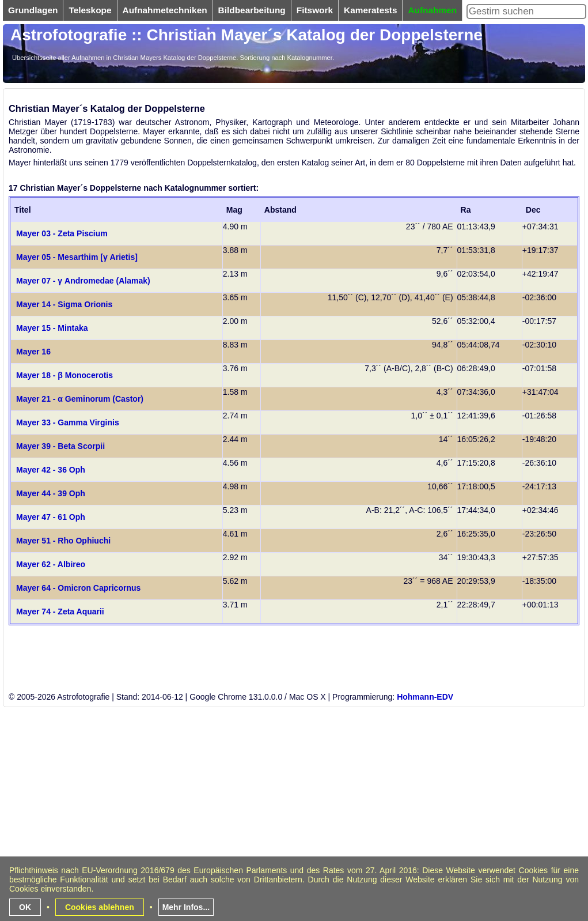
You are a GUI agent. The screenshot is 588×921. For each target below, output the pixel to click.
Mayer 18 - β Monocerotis (65, 375)
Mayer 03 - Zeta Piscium (62, 233)
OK (25, 907)
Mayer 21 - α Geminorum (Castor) (80, 399)
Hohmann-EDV (425, 697)
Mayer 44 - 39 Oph (51, 493)
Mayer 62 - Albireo (51, 564)
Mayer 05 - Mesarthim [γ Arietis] (77, 257)
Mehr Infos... (186, 907)
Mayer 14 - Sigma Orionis (64, 304)
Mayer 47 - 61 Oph (51, 517)
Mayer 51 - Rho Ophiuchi (63, 541)
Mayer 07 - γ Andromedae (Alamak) (83, 281)
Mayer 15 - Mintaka (52, 328)
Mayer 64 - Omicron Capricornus (78, 588)
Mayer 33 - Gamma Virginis (68, 422)
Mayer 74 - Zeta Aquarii (60, 612)
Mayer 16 (33, 352)
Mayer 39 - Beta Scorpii (60, 446)
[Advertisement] (262, 838)
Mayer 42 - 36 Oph (51, 470)
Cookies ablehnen (100, 907)
